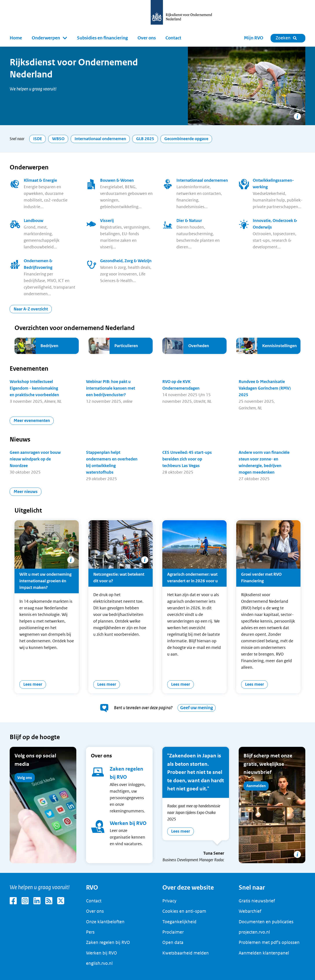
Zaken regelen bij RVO (108, 942)
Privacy (169, 901)
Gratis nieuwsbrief (257, 901)
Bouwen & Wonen (117, 180)
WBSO (58, 139)
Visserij (107, 221)
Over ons (147, 38)
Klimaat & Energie (40, 180)
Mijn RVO (254, 38)
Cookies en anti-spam (184, 911)
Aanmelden (256, 786)
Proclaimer (173, 932)
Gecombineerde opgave (186, 139)
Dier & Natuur (189, 221)
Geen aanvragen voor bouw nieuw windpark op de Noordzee (35, 459)
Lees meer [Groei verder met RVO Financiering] (255, 684)
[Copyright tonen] (297, 116)
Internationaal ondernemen (100, 139)
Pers (90, 932)
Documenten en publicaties (266, 922)
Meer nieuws (26, 492)
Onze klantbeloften (105, 922)
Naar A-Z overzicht (31, 309)
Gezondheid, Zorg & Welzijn (126, 261)
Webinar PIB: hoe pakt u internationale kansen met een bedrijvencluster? (111, 388)
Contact (173, 38)
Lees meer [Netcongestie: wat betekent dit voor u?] (107, 684)
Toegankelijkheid (179, 922)
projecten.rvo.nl (254, 932)
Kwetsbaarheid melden (186, 953)
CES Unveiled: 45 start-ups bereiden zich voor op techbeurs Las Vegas (187, 459)
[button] (49, 38)
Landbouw (34, 221)
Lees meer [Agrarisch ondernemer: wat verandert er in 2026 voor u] (181, 684)
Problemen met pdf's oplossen (269, 942)
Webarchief (250, 911)
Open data (173, 942)
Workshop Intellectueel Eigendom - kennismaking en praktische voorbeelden (34, 388)
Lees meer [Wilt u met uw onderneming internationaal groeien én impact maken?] (33, 684)
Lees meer (181, 831)
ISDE (38, 139)
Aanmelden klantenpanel (264, 953)
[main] (157, 460)
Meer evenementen (32, 420)
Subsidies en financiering (102, 38)
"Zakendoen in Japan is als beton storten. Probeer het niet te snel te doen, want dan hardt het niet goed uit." (196, 772)
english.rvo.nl (99, 963)
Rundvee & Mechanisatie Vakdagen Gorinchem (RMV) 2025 (265, 388)
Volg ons (25, 778)
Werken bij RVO (128, 823)
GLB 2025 (145, 139)
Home (16, 38)
